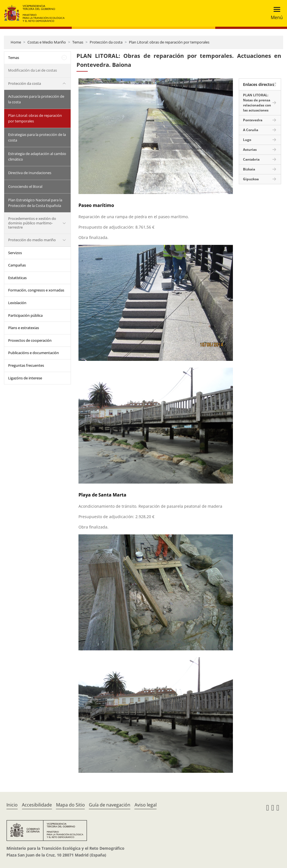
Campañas (17, 265)
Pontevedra (253, 120)
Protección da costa (106, 42)
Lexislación (17, 303)
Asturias (250, 150)
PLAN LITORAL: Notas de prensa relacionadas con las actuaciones (257, 103)
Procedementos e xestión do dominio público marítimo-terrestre (32, 223)
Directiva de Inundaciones (30, 173)
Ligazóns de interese (25, 378)
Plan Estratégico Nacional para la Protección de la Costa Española (35, 203)
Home (16, 42)
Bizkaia (249, 169)
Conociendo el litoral (25, 186)
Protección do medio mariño (32, 240)
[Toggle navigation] (275, 13)
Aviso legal (146, 805)
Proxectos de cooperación (30, 340)
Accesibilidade (37, 805)
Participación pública (25, 315)
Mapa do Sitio (70, 805)
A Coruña (251, 130)
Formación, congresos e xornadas (36, 290)
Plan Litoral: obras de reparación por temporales (169, 42)
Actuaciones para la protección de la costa (36, 99)
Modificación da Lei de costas (33, 70)
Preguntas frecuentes (26, 365)
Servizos (15, 253)
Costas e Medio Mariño (47, 42)
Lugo (247, 140)
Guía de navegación (110, 805)
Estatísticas (17, 278)
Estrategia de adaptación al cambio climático (37, 156)
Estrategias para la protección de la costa (37, 137)
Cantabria (251, 159)
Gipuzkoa (251, 179)
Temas (78, 42)
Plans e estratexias (24, 328)
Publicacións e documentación (33, 353)
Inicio (12, 805)
